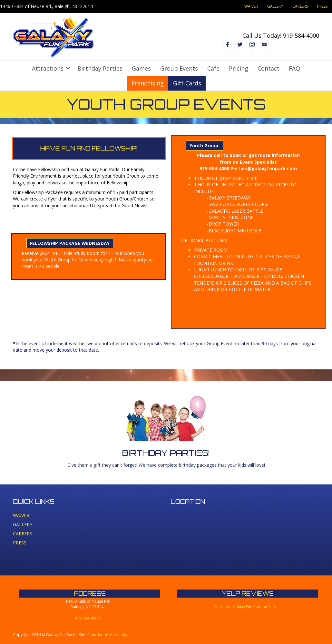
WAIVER (251, 6)
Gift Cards (187, 83)
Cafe (213, 68)
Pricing (239, 68)
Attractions (48, 68)
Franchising (148, 83)
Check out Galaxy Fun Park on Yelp (245, 607)
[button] (68, 68)
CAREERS (300, 6)
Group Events (179, 68)
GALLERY (275, 6)
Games (141, 68)
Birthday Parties (100, 68)
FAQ (294, 68)
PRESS (322, 6)
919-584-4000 (301, 35)
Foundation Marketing (107, 635)
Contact (269, 68)
